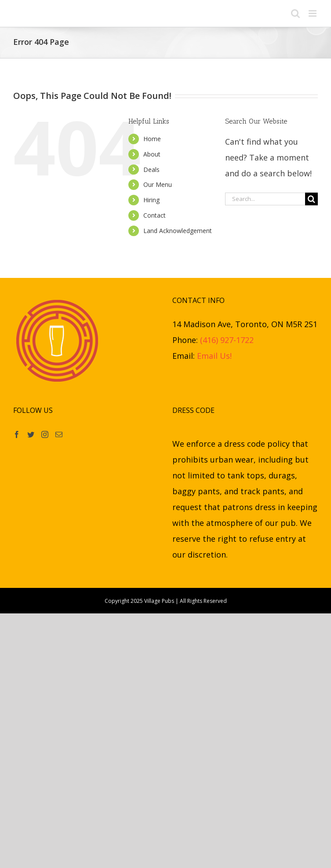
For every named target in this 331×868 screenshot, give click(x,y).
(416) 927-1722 (227, 340)
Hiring (151, 200)
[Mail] (59, 434)
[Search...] (265, 199)
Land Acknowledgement (178, 231)
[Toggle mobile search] (295, 13)
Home (152, 139)
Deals (151, 170)
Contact (155, 215)
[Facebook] (17, 434)
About (152, 154)
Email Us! (214, 356)
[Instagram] (45, 434)
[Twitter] (31, 434)
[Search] (311, 199)
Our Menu (158, 184)
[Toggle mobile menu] (313, 13)
